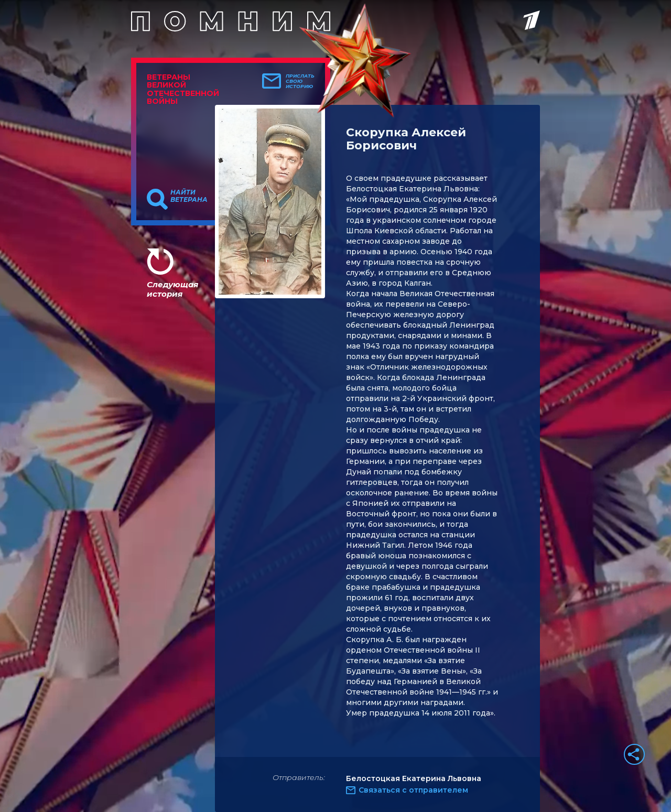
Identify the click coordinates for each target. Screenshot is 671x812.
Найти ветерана (189, 196)
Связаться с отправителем (413, 790)
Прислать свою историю (300, 81)
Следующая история (172, 289)
